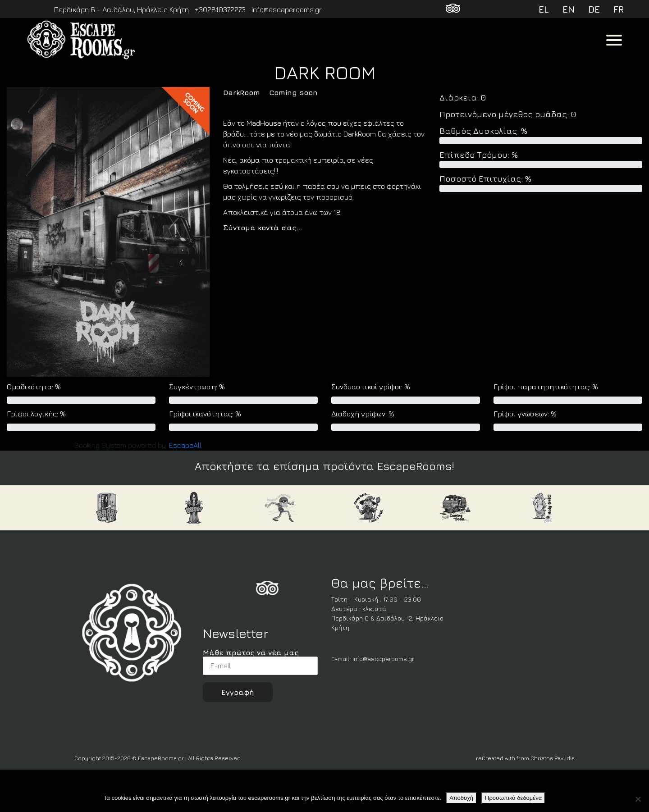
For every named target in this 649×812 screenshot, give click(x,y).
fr (619, 9)
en (569, 9)
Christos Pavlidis (553, 758)
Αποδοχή (461, 798)
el (544, 9)
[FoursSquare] (267, 590)
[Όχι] (638, 799)
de (594, 9)
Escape (185, 445)
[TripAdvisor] (453, 9)
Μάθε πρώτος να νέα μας (260, 662)
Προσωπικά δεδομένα (513, 798)
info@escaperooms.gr (383, 659)
